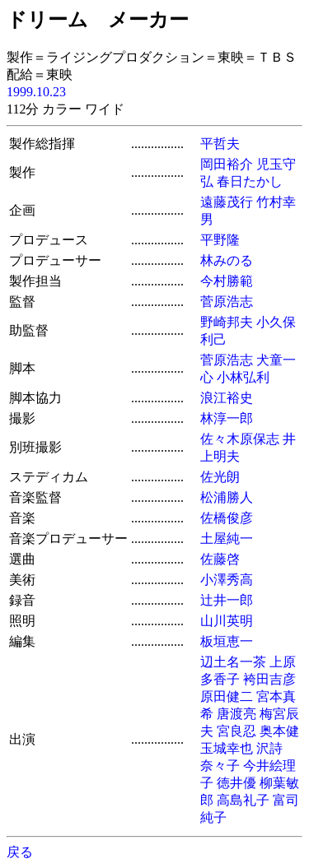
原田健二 (227, 696)
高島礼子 (243, 800)
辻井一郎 (227, 600)
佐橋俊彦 (227, 518)
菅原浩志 (227, 302)
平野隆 (220, 240)
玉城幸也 (227, 748)
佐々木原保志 (240, 439)
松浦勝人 (227, 497)
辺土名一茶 (233, 662)
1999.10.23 (36, 92)
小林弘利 (243, 377)
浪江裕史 (227, 398)
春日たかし (250, 181)
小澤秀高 (227, 580)
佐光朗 (220, 477)
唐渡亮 (236, 714)
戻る (20, 852)
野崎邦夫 (227, 322)
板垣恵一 (227, 641)
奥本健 (279, 731)
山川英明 (227, 621)
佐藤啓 (220, 559)
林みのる (227, 260)
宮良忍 (236, 731)
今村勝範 (227, 281)
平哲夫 (220, 144)
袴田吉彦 (269, 679)
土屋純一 (227, 538)
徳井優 (236, 783)
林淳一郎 (227, 418)
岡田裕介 (227, 164)
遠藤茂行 (227, 202)
